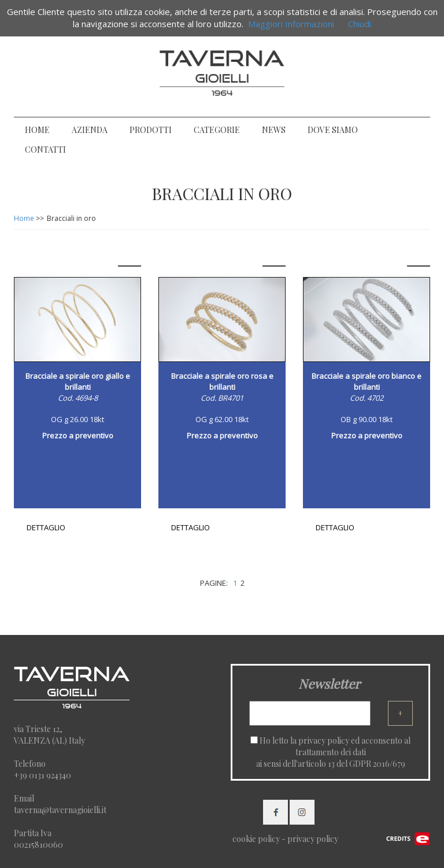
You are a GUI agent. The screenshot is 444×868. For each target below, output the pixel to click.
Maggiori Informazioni (291, 24)
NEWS (274, 130)
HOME (37, 130)
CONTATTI (45, 149)
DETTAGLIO (46, 527)
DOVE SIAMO (333, 130)
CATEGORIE (217, 130)
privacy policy (324, 740)
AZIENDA (90, 130)
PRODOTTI (151, 130)
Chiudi (360, 24)
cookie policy (256, 839)
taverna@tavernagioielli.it (60, 810)
